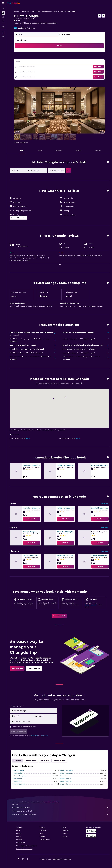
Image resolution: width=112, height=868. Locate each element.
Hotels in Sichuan (47, 12)
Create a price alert (91, 605)
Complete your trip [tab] (59, 761)
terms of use (35, 736)
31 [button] (30, 76)
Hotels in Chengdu (59, 12)
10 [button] (29, 62)
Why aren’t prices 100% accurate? (60, 815)
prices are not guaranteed (52, 802)
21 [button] (48, 67)
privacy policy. (44, 736)
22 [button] (53, 67)
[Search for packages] (3, 21)
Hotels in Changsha (19, 784)
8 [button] (53, 58)
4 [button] (34, 58)
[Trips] (3, 27)
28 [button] (48, 72)
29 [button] (53, 72)
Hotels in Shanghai (18, 770)
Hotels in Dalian (17, 779)
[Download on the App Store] (91, 836)
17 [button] (29, 67)
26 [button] (39, 72)
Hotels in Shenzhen (66, 773)
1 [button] (53, 53)
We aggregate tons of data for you (60, 811)
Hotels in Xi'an (64, 784)
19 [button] (39, 67)
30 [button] (25, 76)
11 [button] (34, 62)
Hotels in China (36, 12)
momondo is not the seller (60, 808)
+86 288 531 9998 (20, 25)
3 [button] (30, 58)
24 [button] (29, 72)
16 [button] (25, 67)
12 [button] (39, 62)
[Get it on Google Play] (91, 831)
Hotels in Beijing (18, 773)
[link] (31, 519)
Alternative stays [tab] (31, 761)
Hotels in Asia (26, 12)
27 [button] (44, 72)
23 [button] (25, 72)
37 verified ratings (29, 28)
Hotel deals (17, 12)
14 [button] (48, 62)
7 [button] (48, 58)
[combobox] (35, 711)
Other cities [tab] (18, 761)
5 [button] (39, 58)
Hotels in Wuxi (17, 781)
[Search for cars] (3, 17)
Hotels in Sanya (65, 776)
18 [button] (34, 67)
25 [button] (34, 72)
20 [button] (44, 67)
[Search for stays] (3, 13)
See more (104, 504)
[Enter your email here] (35, 722)
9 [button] (25, 62)
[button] (3, 3)
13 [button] (44, 62)
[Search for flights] (3, 9)
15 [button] (53, 62)
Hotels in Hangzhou (66, 781)
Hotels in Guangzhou (66, 770)
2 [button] (25, 58)
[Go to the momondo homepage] (13, 3)
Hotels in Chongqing (19, 776)
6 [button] (44, 58)
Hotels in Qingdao (65, 779)
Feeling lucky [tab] (45, 761)
